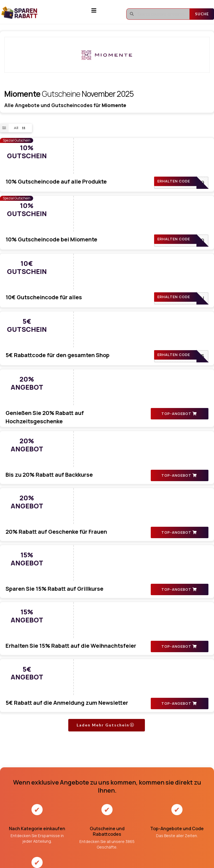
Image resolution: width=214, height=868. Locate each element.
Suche (202, 14)
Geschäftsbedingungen (108, 801)
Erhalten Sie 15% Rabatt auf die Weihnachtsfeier (119, 470)
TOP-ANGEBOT (179, 329)
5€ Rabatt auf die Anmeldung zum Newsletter (115, 511)
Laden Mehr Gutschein (106, 552)
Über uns (97, 781)
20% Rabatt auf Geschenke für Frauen (104, 390)
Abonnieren (195, 797)
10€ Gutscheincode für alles (92, 226)
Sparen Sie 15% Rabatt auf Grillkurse (102, 430)
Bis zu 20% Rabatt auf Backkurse (97, 349)
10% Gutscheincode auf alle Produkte (104, 145)
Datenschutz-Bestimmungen (113, 811)
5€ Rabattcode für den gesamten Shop (105, 266)
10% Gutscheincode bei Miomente (99, 186)
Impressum (98, 791)
